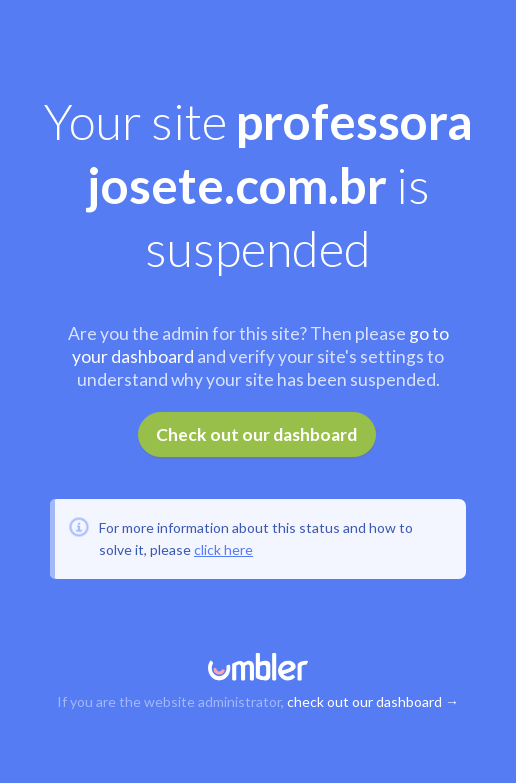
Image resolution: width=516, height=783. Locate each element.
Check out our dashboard (256, 434)
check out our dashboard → (373, 701)
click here (223, 549)
